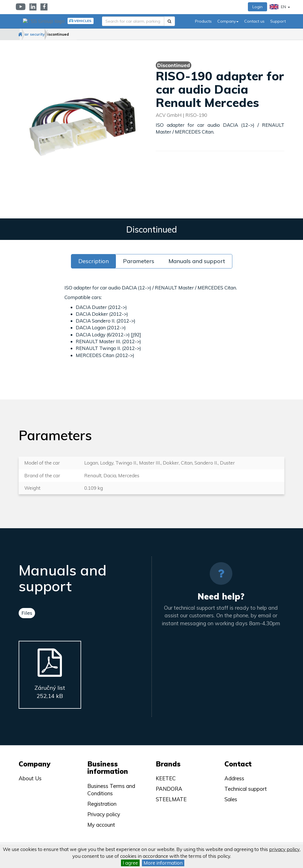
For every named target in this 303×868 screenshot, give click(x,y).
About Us (30, 779)
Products (203, 21)
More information (163, 863)
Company (228, 21)
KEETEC (166, 779)
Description (94, 261)
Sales (231, 799)
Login (257, 7)
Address (234, 779)
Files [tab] (27, 613)
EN (280, 7)
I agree (130, 863)
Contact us (254, 21)
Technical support (246, 789)
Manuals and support (197, 261)
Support (278, 21)
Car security (52, 34)
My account (101, 825)
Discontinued (86, 34)
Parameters (139, 261)
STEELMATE (171, 799)
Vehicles (80, 21)
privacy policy (284, 849)
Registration (102, 804)
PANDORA (169, 789)
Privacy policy (104, 814)
